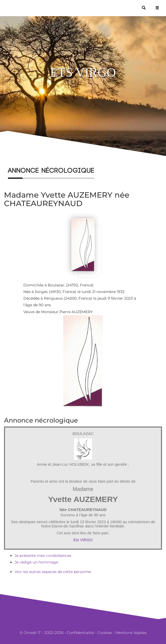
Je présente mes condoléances (43, 556)
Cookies (105, 633)
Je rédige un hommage (36, 562)
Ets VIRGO (83, 540)
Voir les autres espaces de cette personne (53, 572)
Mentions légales (131, 633)
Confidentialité (80, 633)
